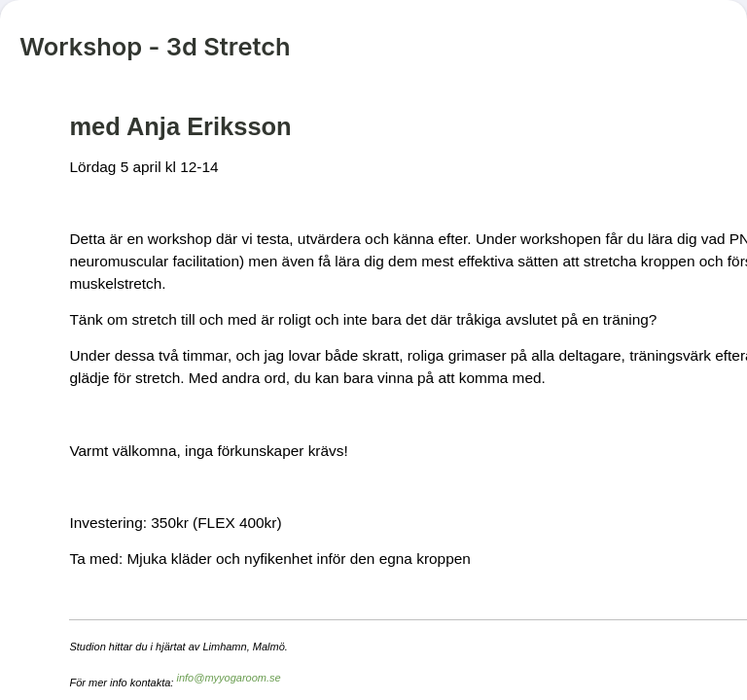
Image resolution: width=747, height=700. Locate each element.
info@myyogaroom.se (228, 678)
